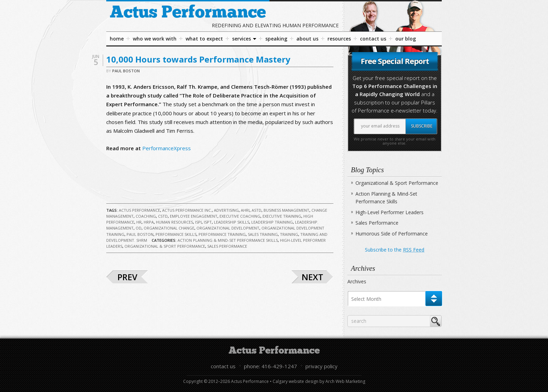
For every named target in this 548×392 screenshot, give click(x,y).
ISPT (208, 222)
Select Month (366, 299)
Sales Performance (227, 246)
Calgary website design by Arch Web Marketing (319, 381)
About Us (307, 39)
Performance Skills (176, 234)
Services (244, 40)
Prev (127, 277)
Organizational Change (169, 228)
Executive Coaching (240, 216)
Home (117, 39)
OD (139, 228)
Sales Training (263, 234)
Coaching (146, 216)
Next (312, 277)
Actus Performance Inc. (187, 210)
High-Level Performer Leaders (390, 212)
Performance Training (222, 234)
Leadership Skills (232, 222)
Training (289, 234)
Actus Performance (188, 13)
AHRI (245, 210)
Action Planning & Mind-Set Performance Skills (228, 240)
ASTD (257, 210)
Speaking (276, 39)
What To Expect (204, 39)
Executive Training (282, 216)
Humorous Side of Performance (392, 234)
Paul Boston (126, 71)
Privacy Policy (322, 366)
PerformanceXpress (167, 148)
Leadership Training (272, 222)
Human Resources (174, 222)
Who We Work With (155, 39)
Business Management (286, 210)
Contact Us (373, 39)
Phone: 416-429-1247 (271, 366)
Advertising (226, 210)
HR (139, 222)
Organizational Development (228, 228)
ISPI (198, 222)
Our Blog (406, 39)
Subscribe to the (395, 250)
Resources (339, 39)
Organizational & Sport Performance (165, 246)
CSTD (163, 216)
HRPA (149, 222)
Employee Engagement (194, 216)
